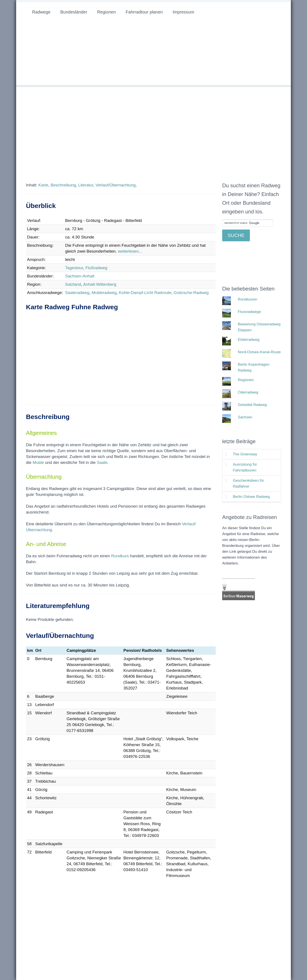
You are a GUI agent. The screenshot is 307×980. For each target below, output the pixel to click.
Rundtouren (248, 299)
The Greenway (245, 454)
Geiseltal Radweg (252, 405)
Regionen (106, 12)
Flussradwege (249, 312)
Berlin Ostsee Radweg (251, 497)
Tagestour (74, 268)
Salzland (73, 284)
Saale (102, 462)
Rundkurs (120, 556)
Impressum (183, 12)
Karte (43, 185)
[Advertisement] (153, 54)
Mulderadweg (104, 293)
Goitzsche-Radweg (191, 293)
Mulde (38, 462)
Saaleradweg (77, 293)
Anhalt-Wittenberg (100, 284)
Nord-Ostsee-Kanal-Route (259, 352)
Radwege (41, 12)
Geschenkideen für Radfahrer (248, 483)
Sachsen (245, 417)
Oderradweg (248, 392)
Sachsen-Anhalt (80, 276)
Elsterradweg (249, 340)
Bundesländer (74, 12)
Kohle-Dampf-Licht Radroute (145, 293)
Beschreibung (63, 185)
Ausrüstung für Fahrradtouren (245, 467)
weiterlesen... (130, 251)
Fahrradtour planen (144, 12)
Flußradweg (96, 268)
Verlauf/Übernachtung (116, 185)
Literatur (86, 185)
